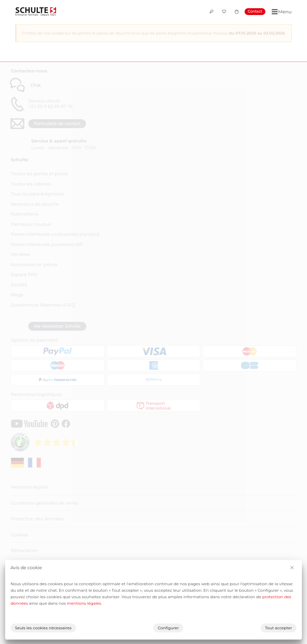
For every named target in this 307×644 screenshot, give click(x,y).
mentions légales (84, 603)
